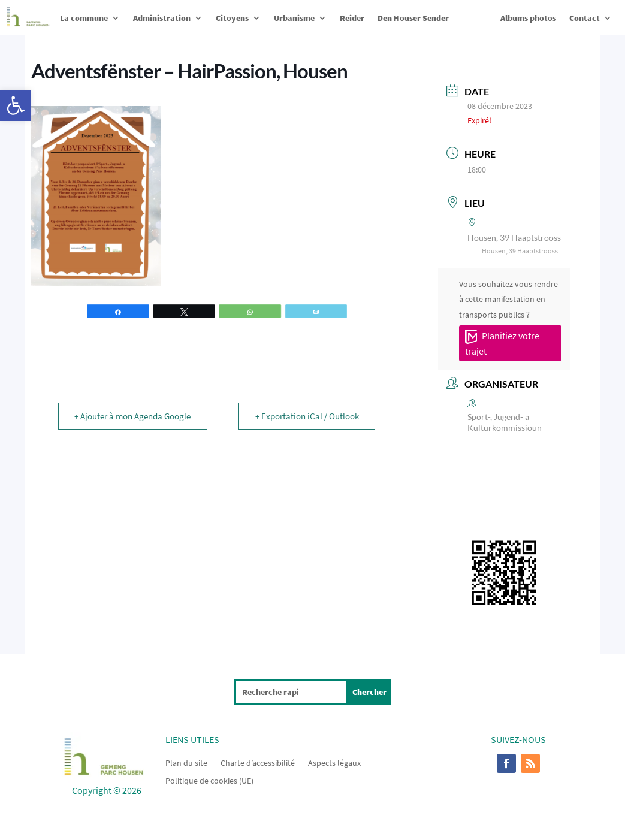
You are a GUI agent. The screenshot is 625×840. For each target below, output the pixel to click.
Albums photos (528, 18)
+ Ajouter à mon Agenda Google (134, 416)
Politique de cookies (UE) (209, 780)
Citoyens (232, 18)
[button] (16, 105)
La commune (84, 18)
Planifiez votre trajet (502, 343)
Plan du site (186, 762)
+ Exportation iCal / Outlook (306, 416)
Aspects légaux (334, 762)
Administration (162, 18)
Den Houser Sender (413, 18)
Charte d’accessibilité (258, 762)
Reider (352, 18)
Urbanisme (294, 18)
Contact (585, 18)
